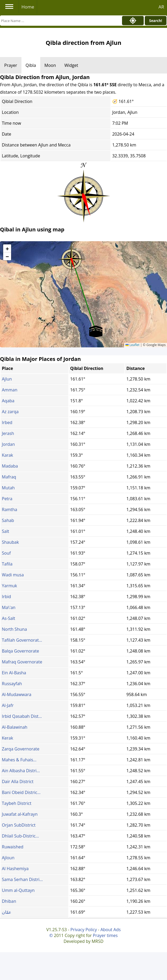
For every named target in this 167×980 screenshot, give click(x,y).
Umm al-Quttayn (18, 890)
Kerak (8, 738)
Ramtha (10, 510)
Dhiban (9, 901)
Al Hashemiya (15, 869)
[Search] (59, 21)
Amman (10, 390)
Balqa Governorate (20, 651)
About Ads (110, 930)
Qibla (31, 65)
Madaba (10, 466)
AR (161, 7)
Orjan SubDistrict (19, 825)
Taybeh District (17, 803)
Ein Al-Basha (14, 673)
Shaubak (10, 542)
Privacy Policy (84, 930)
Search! (156, 21)
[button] (71, 257)
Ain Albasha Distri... (21, 771)
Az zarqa (10, 412)
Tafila (7, 564)
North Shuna (14, 629)
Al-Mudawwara (17, 694)
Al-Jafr (8, 705)
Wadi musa (13, 575)
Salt (5, 531)
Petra (7, 499)
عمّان (7, 912)
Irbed (7, 422)
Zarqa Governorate (21, 749)
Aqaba (8, 401)
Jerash (8, 433)
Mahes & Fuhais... (19, 760)
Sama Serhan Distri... (22, 879)
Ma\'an (9, 607)
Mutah (8, 488)
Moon (50, 65)
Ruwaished (13, 847)
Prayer (11, 65)
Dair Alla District (18, 782)
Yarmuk (9, 586)
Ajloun (8, 858)
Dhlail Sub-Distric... (20, 836)
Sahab (8, 520)
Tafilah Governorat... (22, 640)
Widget (71, 65)
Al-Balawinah (15, 727)
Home (28, 7)
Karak (8, 455)
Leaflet (132, 345)
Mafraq (9, 477)
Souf (6, 553)
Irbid (6, 597)
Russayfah (12, 684)
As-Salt (8, 618)
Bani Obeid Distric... (21, 792)
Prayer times (105, 935)
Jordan (8, 444)
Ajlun (7, 379)
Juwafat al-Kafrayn (20, 814)
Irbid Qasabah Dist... (22, 716)
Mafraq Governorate (22, 662)
